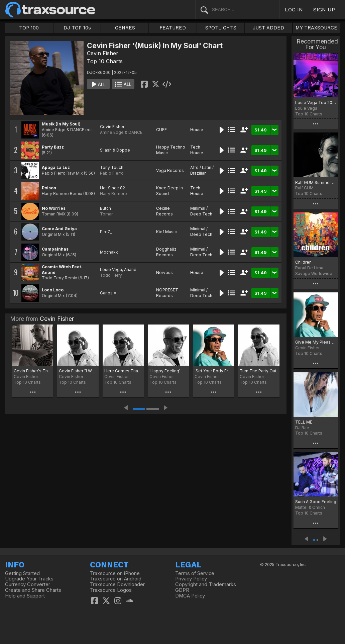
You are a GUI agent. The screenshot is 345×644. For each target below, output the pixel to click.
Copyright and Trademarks (206, 584)
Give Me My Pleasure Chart (316, 342)
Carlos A (108, 293)
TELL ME (304, 422)
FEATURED (173, 28)
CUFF (161, 130)
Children (303, 262)
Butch (105, 208)
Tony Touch (112, 167)
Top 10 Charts (105, 61)
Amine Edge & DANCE (121, 132)
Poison (49, 188)
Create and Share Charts (33, 590)
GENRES (125, 28)
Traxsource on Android (116, 579)
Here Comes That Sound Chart (123, 371)
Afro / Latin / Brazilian (202, 170)
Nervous (164, 272)
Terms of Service (195, 573)
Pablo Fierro (112, 173)
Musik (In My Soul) (61, 124)
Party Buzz (53, 147)
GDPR (182, 590)
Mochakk (109, 252)
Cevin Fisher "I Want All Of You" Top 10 (78, 371)
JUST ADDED (268, 28)
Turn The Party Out (258, 371)
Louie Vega (111, 269)
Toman (107, 214)
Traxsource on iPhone (115, 573)
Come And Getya (59, 229)
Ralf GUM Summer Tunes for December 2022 (316, 182)
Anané (130, 269)
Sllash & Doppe (115, 150)
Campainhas (55, 249)
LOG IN (294, 10)
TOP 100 (29, 28)
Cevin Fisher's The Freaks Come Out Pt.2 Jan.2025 (33, 371)
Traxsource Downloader (117, 584)
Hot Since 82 (112, 188)
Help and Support (25, 596)
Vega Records (170, 170)
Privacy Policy (191, 579)
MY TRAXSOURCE (316, 28)
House (197, 130)
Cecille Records (164, 211)
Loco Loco (53, 290)
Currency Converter (28, 584)
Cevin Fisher (103, 53)
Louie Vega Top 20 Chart (316, 103)
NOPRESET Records (167, 293)
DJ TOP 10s (77, 28)
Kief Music (166, 232)
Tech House (197, 150)
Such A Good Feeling (316, 502)
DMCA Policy (190, 596)
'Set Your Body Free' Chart (213, 371)
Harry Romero (113, 194)
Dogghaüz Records (166, 252)
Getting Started (22, 573)
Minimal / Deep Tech (201, 211)
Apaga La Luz (56, 167)
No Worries (54, 208)
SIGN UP (324, 10)
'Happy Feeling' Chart (168, 371)
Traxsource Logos (111, 590)
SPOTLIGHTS (221, 28)
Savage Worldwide (314, 273)
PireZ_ (106, 232)
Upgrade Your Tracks (29, 579)
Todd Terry (111, 275)
